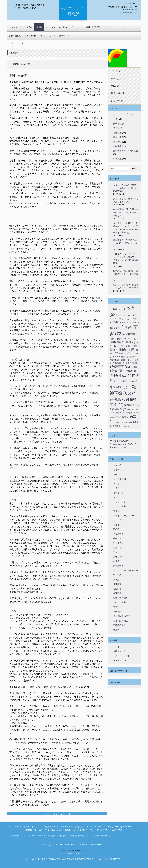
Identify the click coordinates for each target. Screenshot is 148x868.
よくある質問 (30, 36)
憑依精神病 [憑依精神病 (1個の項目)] (115, 360)
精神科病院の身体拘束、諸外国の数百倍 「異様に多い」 (126, 274)
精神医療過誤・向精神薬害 (126, 151)
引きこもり (118, 552)
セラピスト (108, 27)
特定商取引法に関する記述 (126, 570)
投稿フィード (119, 651)
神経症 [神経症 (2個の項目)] (132, 371)
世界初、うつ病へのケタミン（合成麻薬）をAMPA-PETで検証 (126, 188)
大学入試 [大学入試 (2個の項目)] (131, 353)
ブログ (53, 36)
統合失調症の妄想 (122, 616)
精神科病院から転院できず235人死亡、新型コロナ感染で (126, 243)
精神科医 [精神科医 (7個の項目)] (131, 405)
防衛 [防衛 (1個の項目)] (127, 426)
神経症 (116, 607)
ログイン (117, 647)
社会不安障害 (119, 602)
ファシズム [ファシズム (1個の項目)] (127, 319)
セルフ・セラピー (122, 114)
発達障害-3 (118, 593)
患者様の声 (118, 557)
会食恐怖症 (118, 534)
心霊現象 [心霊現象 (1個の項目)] (133, 357)
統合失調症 (118, 612)
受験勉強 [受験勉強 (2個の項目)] (115, 328)
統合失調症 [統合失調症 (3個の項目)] (122, 417)
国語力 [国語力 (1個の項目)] (122, 353)
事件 (115, 119)
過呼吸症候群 (119, 625)
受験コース (64, 36)
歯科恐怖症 (118, 566)
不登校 (116, 525)
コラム (43, 36)
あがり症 (117, 465)
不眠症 (116, 529)
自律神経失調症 (120, 621)
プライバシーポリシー (124, 516)
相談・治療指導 (93, 27)
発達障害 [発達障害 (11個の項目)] (121, 367)
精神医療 (117, 146)
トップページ (15, 27)
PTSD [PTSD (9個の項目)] (115, 309)
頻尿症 (116, 630)
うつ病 (116, 470)
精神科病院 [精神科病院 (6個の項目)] (118, 409)
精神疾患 (117, 159)
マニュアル (51, 27)
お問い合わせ (15, 36)
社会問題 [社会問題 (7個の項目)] (119, 371)
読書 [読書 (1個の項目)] (127, 422)
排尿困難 (117, 561)
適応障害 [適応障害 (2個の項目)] (118, 426)
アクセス (121, 27)
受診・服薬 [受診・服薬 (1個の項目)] (133, 322)
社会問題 (117, 133)
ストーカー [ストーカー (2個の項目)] (124, 315)
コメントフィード (122, 656)
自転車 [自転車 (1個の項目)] (120, 422)
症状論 (39, 27)
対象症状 (29, 27)
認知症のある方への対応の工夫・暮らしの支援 (123, 444)
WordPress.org (120, 660)
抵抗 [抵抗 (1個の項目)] (123, 360)
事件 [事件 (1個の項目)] (125, 322)
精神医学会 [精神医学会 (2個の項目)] (127, 381)
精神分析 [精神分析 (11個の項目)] (118, 376)
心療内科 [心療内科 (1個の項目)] (123, 357)
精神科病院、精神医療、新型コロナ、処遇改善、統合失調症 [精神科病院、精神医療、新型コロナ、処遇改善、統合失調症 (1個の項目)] (124, 413)
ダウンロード (119, 497)
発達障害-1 (118, 584)
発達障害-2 (118, 589)
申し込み (117, 575)
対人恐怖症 (118, 543)
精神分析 (117, 137)
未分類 (116, 128)
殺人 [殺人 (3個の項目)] (130, 360)
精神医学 (117, 142)
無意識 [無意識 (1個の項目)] (118, 363)
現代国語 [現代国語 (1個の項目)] (127, 363)
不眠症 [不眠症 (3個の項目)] (117, 322)
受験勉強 (117, 123)
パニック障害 (119, 506)
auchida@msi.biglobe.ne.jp (74, 850)
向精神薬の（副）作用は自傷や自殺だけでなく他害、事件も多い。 (126, 212)
